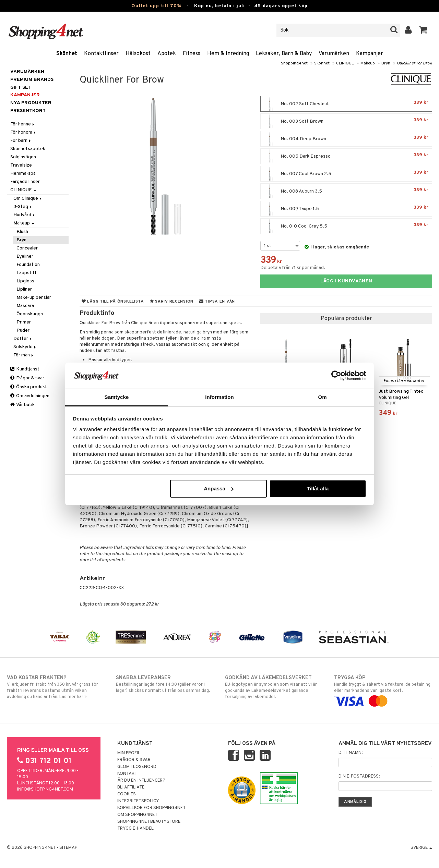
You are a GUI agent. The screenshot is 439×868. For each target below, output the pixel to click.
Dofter (23, 339)
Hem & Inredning (228, 54)
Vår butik (22, 405)
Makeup (368, 63)
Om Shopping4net (137, 815)
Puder (23, 331)
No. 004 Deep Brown (346, 139)
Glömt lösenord (137, 767)
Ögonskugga (30, 314)
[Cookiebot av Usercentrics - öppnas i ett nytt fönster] (336, 376)
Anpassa (219, 488)
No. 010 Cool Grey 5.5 (346, 226)
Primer (24, 322)
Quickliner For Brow (414, 63)
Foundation (28, 265)
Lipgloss (25, 281)
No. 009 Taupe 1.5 (346, 209)
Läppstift (27, 273)
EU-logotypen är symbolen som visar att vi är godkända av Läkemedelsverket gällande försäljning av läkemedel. (274, 687)
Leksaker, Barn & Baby (284, 54)
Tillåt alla (318, 488)
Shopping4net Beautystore (149, 822)
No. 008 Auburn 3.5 (346, 191)
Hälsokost (138, 54)
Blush (22, 232)
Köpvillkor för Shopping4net (151, 808)
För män (24, 355)
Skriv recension (172, 302)
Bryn (386, 63)
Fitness (192, 54)
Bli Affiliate (131, 787)
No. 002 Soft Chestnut (346, 104)
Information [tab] (219, 397)
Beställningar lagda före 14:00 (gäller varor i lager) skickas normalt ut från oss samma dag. (165, 684)
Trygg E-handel (135, 829)
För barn (21, 141)
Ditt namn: (351, 753)
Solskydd (25, 347)
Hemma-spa (23, 174)
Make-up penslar (34, 298)
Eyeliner (25, 256)
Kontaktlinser (101, 54)
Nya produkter (31, 103)
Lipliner (24, 289)
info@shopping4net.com (45, 790)
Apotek (167, 54)
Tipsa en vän (217, 302)
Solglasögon (23, 157)
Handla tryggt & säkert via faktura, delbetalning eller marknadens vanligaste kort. (383, 689)
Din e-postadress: (359, 777)
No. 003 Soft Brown (346, 121)
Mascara (25, 306)
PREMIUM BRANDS (32, 80)
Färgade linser (25, 182)
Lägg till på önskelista (113, 302)
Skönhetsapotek (28, 149)
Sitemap (68, 848)
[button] (423, 30)
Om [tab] (322, 397)
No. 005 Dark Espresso (346, 156)
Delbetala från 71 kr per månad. (293, 268)
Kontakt (127, 774)
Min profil (129, 753)
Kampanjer (370, 54)
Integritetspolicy (138, 801)
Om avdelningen (30, 396)
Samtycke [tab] (117, 397)
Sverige (421, 848)
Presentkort (28, 111)
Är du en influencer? (141, 781)
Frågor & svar (27, 378)
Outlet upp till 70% (156, 6)
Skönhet (67, 54)
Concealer (27, 248)
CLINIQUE (345, 63)
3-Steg (23, 207)
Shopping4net (294, 63)
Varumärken (334, 54)
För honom (23, 132)
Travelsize (21, 165)
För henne (23, 124)
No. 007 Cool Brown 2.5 (346, 174)
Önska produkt (29, 387)
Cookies (127, 794)
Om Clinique (28, 199)
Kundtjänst (25, 369)
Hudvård (25, 215)
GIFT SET (21, 88)
